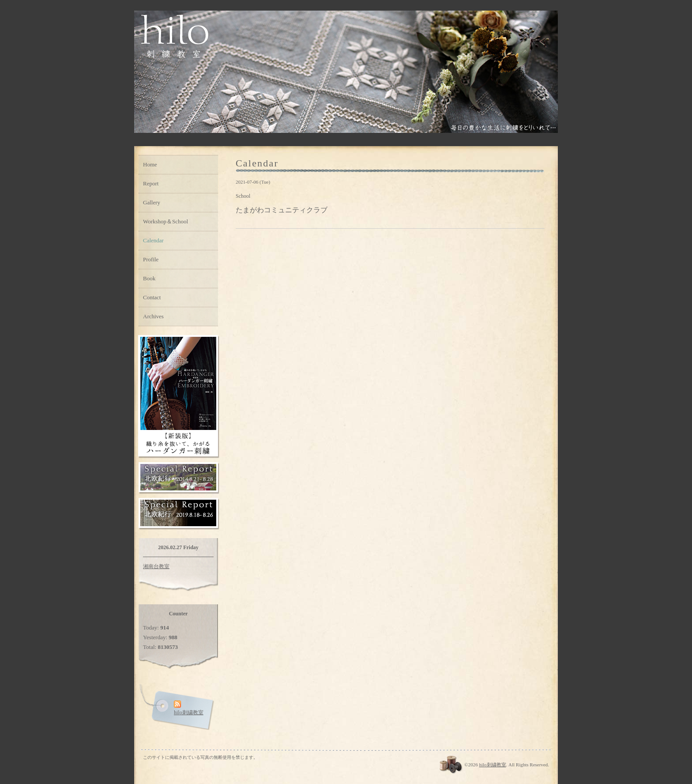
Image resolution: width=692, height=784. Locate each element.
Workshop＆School (165, 221)
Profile (151, 259)
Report (151, 183)
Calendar (153, 240)
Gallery (152, 202)
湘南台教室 (156, 566)
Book (149, 278)
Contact (152, 297)
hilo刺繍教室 (492, 765)
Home (150, 164)
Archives (153, 316)
